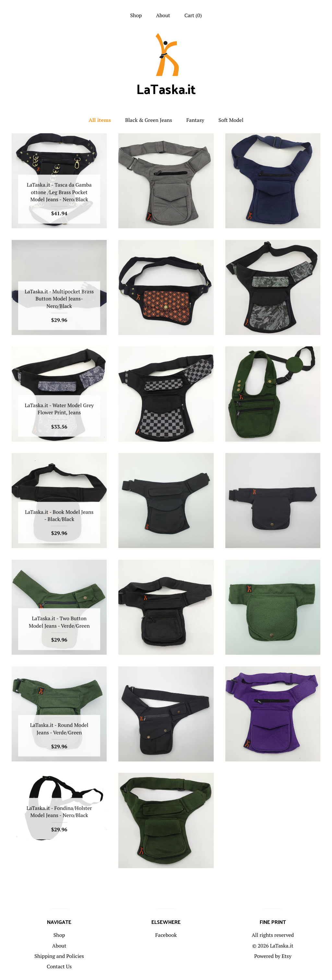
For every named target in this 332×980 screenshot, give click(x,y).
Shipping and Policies (59, 956)
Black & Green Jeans (149, 120)
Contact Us (59, 966)
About (163, 15)
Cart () (193, 15)
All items (100, 120)
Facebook (166, 935)
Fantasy (195, 120)
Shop (136, 15)
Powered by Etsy (273, 956)
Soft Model (231, 120)
